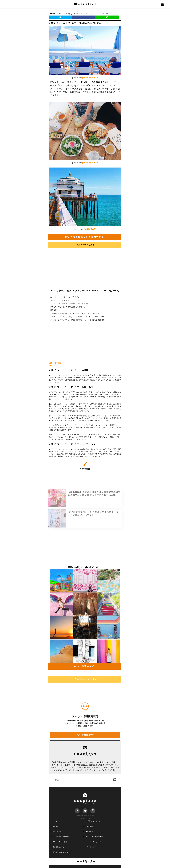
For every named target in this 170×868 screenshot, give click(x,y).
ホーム (54, 821)
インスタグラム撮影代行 (95, 836)
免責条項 (89, 831)
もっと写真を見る (84, 666)
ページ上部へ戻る (85, 861)
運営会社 (55, 826)
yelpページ (53, 365)
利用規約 (89, 826)
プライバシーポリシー (94, 821)
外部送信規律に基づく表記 (61, 852)
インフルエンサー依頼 (59, 842)
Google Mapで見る (84, 245)
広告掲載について (58, 847)
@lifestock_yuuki (90, 78)
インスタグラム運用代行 (60, 836)
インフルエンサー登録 (94, 842)
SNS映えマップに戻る (84, 679)
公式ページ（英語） (56, 363)
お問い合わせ (56, 831)
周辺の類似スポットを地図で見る (84, 237)
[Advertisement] (85, 269)
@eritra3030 (89, 229)
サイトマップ (91, 847)
